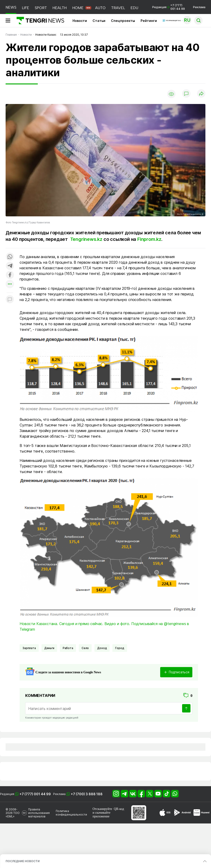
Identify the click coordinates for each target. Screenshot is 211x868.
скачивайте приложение (101, 814)
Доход (102, 648)
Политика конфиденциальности (71, 813)
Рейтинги (149, 21)
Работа (68, 648)
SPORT (41, 8)
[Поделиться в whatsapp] (10, 257)
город (120, 648)
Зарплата (29, 648)
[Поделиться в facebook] (10, 275)
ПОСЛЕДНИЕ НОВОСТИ (23, 861)
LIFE (26, 8)
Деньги (49, 648)
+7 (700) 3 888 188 (87, 794)
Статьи (99, 21)
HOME (78, 8)
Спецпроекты (123, 21)
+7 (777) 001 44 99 (35, 794)
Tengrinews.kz (86, 239)
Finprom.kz (149, 239)
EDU (134, 8)
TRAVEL (118, 8)
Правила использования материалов (39, 813)
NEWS (11, 7)
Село (85, 648)
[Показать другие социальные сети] (10, 284)
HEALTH (60, 8)
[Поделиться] (201, 94)
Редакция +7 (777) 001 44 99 (169, 7)
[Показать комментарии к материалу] (10, 300)
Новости (80, 21)
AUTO (100, 8)
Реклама (199, 7)
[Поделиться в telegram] (10, 266)
